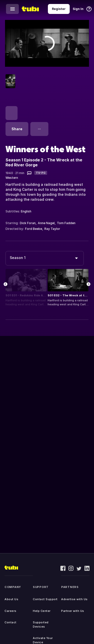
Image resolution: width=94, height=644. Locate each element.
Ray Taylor (52, 229)
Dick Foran (28, 223)
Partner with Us (73, 611)
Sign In (78, 9)
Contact (11, 622)
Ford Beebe (34, 229)
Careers (11, 611)
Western (12, 178)
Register (59, 9)
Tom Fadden (66, 223)
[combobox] (45, 258)
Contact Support (45, 599)
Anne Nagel (46, 223)
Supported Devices (41, 624)
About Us (11, 599)
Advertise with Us (74, 599)
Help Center (42, 611)
